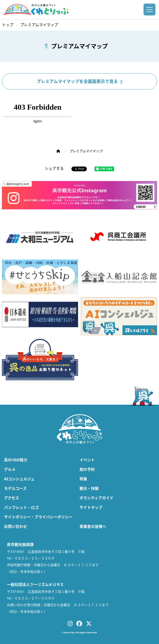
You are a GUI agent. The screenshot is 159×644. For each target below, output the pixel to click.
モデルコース (15, 488)
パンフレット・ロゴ (21, 507)
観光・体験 (89, 488)
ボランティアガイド (97, 498)
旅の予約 (87, 469)
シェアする (54, 168)
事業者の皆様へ (93, 526)
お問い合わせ (15, 526)
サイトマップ (91, 507)
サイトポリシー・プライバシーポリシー (38, 517)
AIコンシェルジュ (19, 479)
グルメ (10, 469)
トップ (8, 25)
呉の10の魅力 (16, 460)
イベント (87, 460)
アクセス (12, 498)
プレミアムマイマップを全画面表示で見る (79, 81)
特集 (83, 479)
